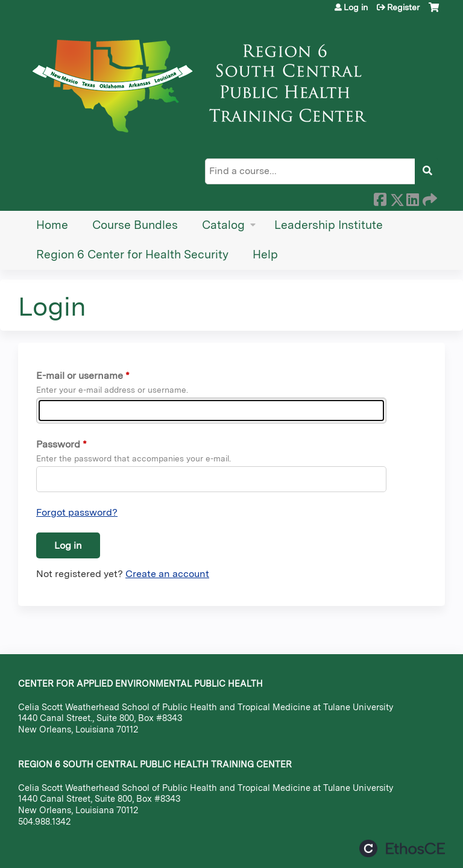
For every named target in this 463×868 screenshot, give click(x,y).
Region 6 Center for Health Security (132, 254)
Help (265, 254)
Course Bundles (135, 225)
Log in (356, 7)
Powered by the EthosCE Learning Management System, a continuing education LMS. (402, 848)
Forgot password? (77, 512)
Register (403, 7)
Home (52, 225)
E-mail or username (80, 376)
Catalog (223, 225)
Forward (429, 198)
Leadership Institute (329, 225)
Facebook (380, 198)
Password (58, 444)
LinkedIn (412, 198)
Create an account (167, 574)
